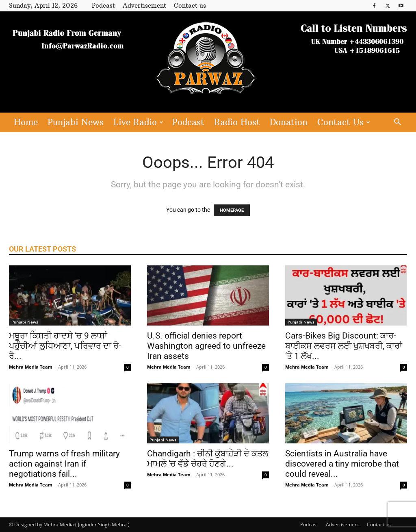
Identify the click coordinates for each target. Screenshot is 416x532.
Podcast (103, 5)
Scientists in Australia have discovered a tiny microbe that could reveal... (342, 464)
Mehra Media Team (31, 367)
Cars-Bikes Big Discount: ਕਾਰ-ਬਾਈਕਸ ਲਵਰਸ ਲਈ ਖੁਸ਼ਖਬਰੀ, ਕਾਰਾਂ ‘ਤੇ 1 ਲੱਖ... (344, 346)
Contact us (190, 5)
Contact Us (344, 122)
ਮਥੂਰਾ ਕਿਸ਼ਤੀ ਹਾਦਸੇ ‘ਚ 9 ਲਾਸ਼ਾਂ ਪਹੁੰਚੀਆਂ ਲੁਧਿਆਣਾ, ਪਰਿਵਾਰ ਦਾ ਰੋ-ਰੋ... (65, 346)
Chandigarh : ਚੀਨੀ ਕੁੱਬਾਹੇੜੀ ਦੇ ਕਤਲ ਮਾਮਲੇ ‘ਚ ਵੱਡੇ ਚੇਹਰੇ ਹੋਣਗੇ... (208, 459)
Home (26, 122)
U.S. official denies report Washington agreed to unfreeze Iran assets (206, 346)
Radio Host (237, 122)
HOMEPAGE (232, 210)
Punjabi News (76, 122)
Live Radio (138, 122)
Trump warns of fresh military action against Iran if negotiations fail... (64, 464)
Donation (289, 122)
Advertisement (144, 5)
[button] (397, 123)
